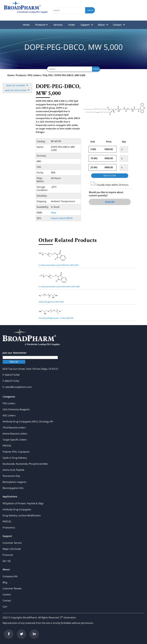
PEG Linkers (34, 75)
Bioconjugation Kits (13, 488)
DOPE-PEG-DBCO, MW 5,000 (70, 75)
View (53, 213)
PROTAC (7, 446)
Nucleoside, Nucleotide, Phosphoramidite (25, 464)
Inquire (110, 202)
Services (58, 25)
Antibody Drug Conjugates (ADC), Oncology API (28, 422)
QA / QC (7, 561)
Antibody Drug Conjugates (17, 509)
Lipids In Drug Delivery (15, 458)
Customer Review (12, 588)
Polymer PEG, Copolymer (16, 452)
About (101, 25)
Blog (5, 582)
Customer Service (12, 543)
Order (72, 25)
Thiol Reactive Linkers (14, 428)
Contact (117, 25)
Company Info (10, 576)
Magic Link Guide (12, 549)
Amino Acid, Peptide (13, 470)
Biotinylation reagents (14, 482)
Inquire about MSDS (62, 218)
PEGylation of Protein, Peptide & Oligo (23, 503)
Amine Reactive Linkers (15, 434)
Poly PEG (48, 75)
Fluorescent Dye (11, 476)
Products (42, 25)
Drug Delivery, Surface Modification (22, 515)
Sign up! (14, 362)
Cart (5, 607)
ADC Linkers (9, 415)
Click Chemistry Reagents (16, 409)
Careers (7, 594)
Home (26, 25)
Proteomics (9, 528)
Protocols (8, 555)
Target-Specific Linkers (15, 440)
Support (85, 25)
